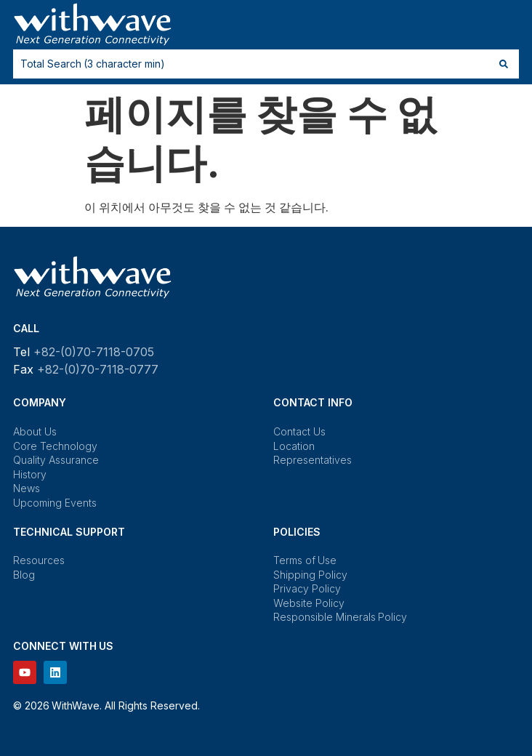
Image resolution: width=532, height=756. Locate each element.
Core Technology (55, 446)
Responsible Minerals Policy (340, 617)
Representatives (313, 460)
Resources (39, 560)
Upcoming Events (55, 503)
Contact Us (299, 431)
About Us (35, 431)
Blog (24, 575)
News (27, 488)
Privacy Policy (307, 588)
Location (294, 446)
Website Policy (309, 603)
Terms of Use (305, 560)
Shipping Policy (310, 575)
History (30, 474)
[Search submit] (504, 64)
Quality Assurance (56, 460)
